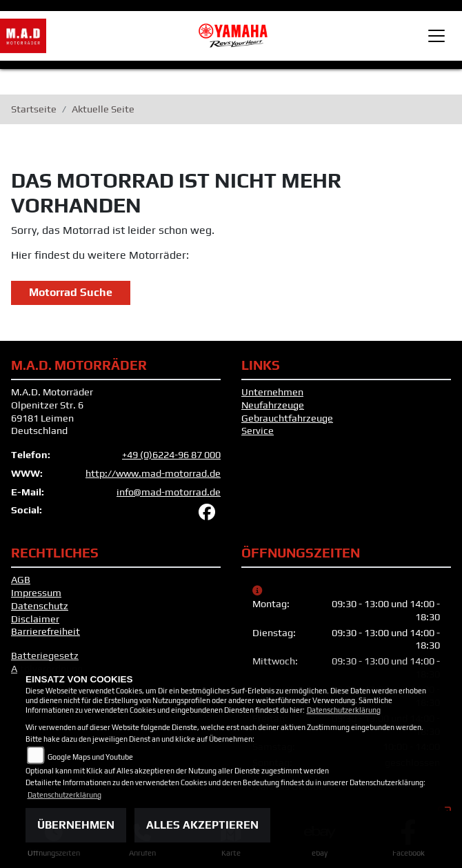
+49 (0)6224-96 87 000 (171, 455)
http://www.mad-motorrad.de (153, 473)
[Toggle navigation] (436, 36)
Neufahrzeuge (273, 405)
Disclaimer (35, 619)
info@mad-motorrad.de (169, 492)
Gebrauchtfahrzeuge (287, 418)
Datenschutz (40, 606)
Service (258, 431)
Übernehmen (76, 825)
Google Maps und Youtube (90, 757)
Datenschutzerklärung (344, 710)
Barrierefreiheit (46, 631)
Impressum (36, 593)
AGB (21, 580)
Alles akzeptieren (202, 825)
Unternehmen (272, 392)
